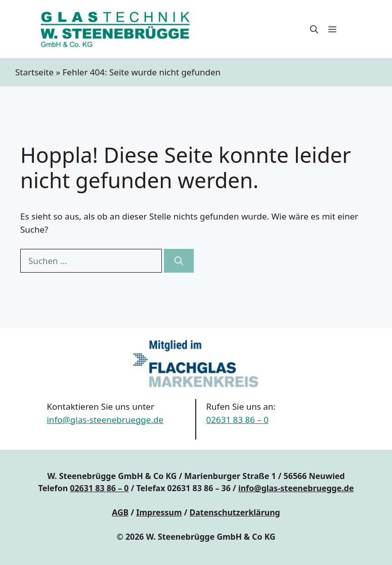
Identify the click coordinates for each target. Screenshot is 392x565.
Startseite (34, 72)
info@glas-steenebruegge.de (105, 420)
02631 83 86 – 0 (237, 420)
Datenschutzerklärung (235, 512)
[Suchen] (179, 261)
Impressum (159, 512)
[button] (314, 29)
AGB (120, 512)
